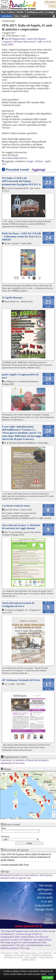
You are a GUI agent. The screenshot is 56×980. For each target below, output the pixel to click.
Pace (3, 12)
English (25, 16)
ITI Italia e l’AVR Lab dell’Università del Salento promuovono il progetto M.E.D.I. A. (22, 181)
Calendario (6, 16)
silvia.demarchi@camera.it (14, 158)
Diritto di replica (31, 957)
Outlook (39, 161)
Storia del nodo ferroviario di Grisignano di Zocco (18, 604)
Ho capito (48, 978)
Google (30, 161)
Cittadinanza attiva (35, 12)
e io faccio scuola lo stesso (16, 506)
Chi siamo (50, 2)
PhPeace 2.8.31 (23, 955)
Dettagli (51, 974)
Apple (48, 161)
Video (16, 16)
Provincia (5, 836)
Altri (4, 164)
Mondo (20, 12)
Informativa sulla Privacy (42, 955)
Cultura (11, 12)
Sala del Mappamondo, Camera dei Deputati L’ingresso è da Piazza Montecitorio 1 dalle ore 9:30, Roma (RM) (27, 42)
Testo (3, 828)
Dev (7, 872)
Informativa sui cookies (13, 957)
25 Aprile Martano (12, 298)
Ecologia (50, 12)
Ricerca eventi (12, 824)
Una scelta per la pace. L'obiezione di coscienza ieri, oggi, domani (21, 527)
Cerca (52, 6)
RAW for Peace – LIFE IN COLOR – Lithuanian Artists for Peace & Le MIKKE (22, 236)
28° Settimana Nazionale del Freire (21, 680)
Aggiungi (38, 170)
